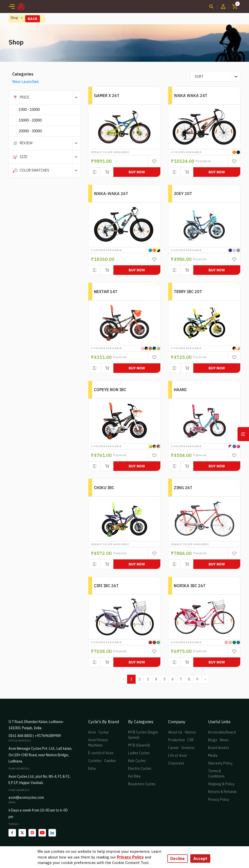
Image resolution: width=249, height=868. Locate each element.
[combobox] (216, 77)
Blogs (213, 740)
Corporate (176, 763)
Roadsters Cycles (142, 784)
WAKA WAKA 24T (191, 96)
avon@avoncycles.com (26, 797)
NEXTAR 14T (106, 292)
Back (33, 19)
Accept (200, 858)
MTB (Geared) (139, 745)
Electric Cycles (140, 768)
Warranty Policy (220, 763)
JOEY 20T (183, 194)
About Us (175, 732)
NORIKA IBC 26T (190, 586)
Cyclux (104, 732)
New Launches (25, 82)
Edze (92, 768)
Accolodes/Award (222, 732)
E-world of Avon (101, 753)
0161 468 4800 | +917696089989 (35, 736)
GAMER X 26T (107, 96)
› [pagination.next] (205, 679)
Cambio (110, 761)
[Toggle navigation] (12, 7)
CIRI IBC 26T (106, 586)
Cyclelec (95, 761)
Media (213, 755)
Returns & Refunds (222, 792)
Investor (188, 748)
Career (173, 748)
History (190, 732)
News (224, 740)
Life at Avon (177, 755)
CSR (190, 740)
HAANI (180, 390)
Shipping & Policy (221, 784)
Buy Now (137, 172)
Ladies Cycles (139, 753)
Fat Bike (134, 776)
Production (176, 740)
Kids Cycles (137, 761)
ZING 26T (183, 488)
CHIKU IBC (104, 488)
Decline (178, 858)
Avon (92, 732)
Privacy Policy (219, 799)
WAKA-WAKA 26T (111, 194)
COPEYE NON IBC (110, 390)
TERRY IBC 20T (188, 292)
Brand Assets (219, 748)
